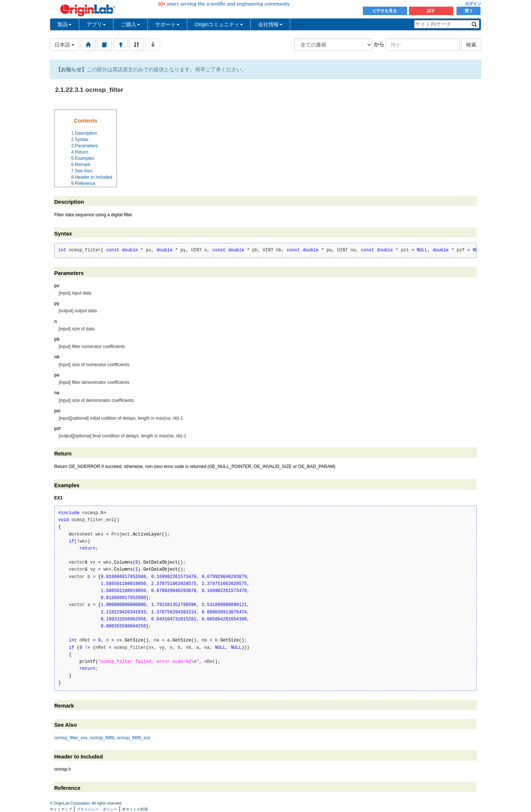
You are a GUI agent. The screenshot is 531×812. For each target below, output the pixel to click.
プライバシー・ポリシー (97, 809)
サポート (167, 24)
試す (431, 11)
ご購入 (131, 24)
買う (469, 11)
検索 (471, 45)
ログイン (473, 4)
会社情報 (270, 24)
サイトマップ (61, 809)
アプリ (96, 24)
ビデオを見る (385, 11)
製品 (65, 24)
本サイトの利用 (135, 809)
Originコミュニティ (219, 24)
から (379, 44)
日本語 (65, 45)
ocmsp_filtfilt (102, 738)
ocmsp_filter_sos (71, 738)
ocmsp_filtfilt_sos (133, 738)
